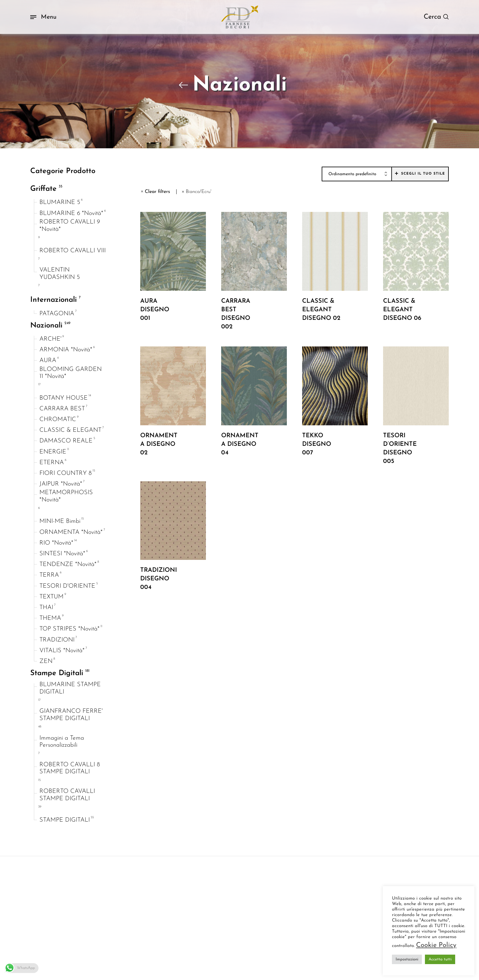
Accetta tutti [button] (440, 959)
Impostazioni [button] (407, 959)
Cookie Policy (436, 945)
